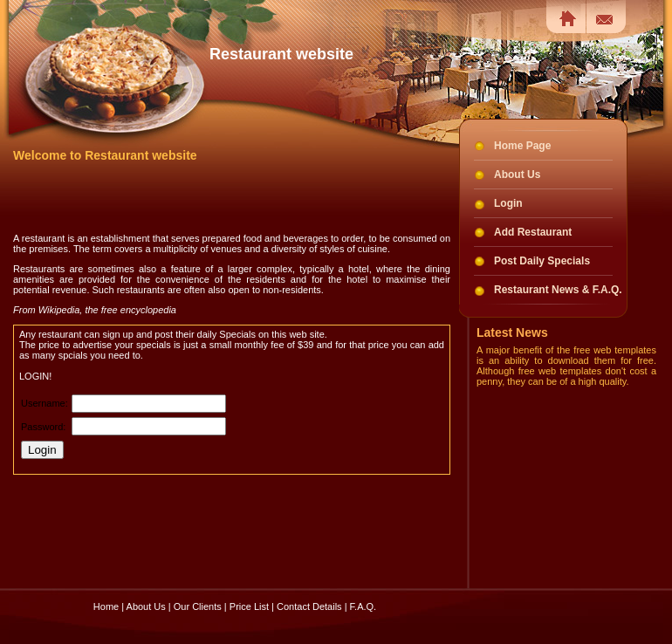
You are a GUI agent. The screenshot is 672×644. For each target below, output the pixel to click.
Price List (249, 591)
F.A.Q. (363, 591)
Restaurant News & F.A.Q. (558, 290)
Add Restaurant (533, 232)
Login (508, 203)
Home (106, 591)
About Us (517, 175)
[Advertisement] (217, 197)
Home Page (522, 146)
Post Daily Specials (542, 261)
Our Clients (198, 591)
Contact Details (309, 591)
